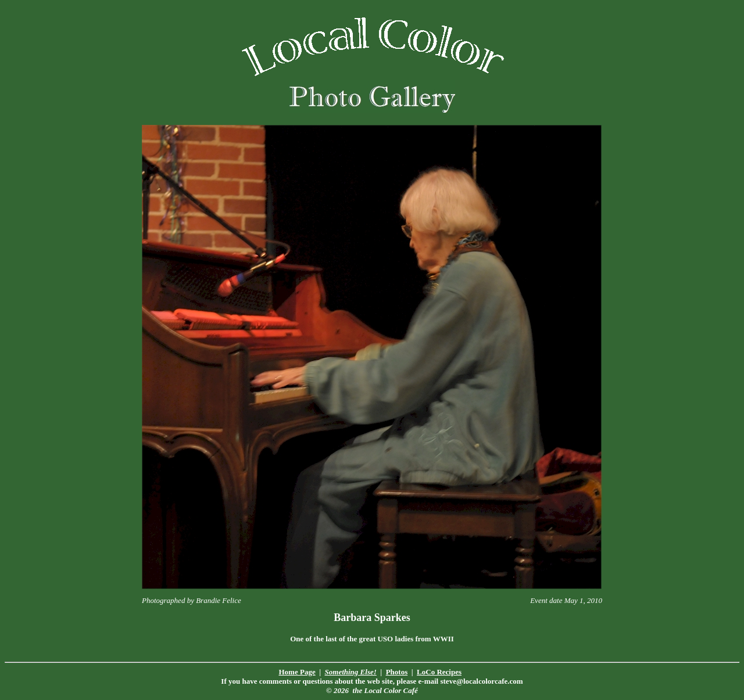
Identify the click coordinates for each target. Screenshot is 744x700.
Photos (397, 672)
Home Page (297, 672)
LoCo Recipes (439, 672)
